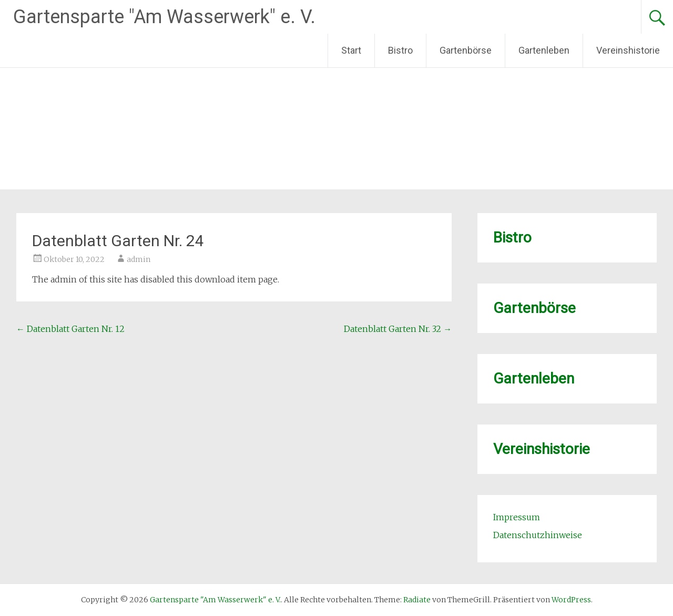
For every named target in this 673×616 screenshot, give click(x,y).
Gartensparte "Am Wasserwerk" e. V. (164, 17)
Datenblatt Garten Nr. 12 (70, 329)
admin (139, 259)
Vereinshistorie (628, 50)
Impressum (517, 517)
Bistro (400, 50)
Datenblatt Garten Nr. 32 (398, 329)
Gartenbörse (466, 50)
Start (351, 50)
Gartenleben (544, 50)
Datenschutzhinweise (538, 535)
